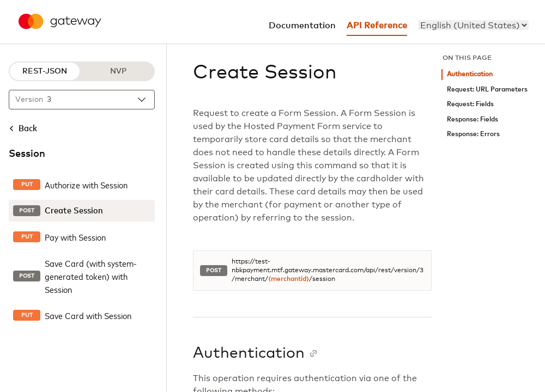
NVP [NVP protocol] (118, 71)
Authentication (470, 74)
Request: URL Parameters (487, 90)
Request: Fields (470, 104)
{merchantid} (289, 279)
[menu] (473, 25)
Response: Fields (473, 120)
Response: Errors (473, 134)
